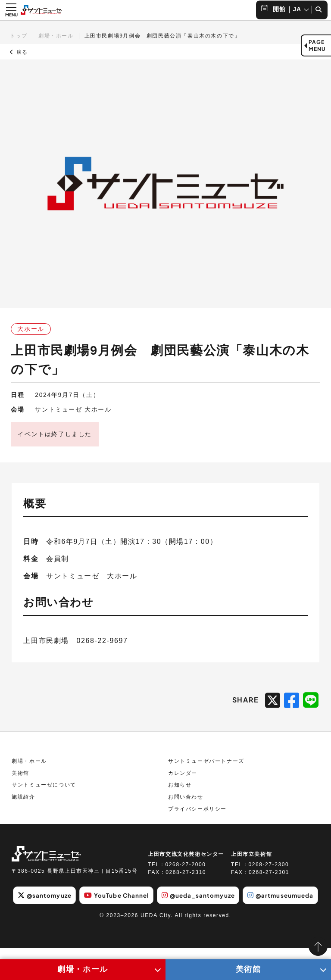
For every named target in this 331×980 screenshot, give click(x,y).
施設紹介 (23, 805)
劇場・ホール (56, 36)
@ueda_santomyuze (239, 903)
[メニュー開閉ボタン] (11, 10)
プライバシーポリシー (197, 817)
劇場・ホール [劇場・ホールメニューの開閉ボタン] (83, 969)
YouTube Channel (154, 903)
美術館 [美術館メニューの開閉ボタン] (248, 969)
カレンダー (183, 781)
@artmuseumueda (166, 927)
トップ (19, 36)
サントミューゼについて (44, 793)
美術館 (20, 781)
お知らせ (180, 793)
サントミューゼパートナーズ (206, 769)
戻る (19, 52)
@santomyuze (78, 903)
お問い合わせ (186, 805)
